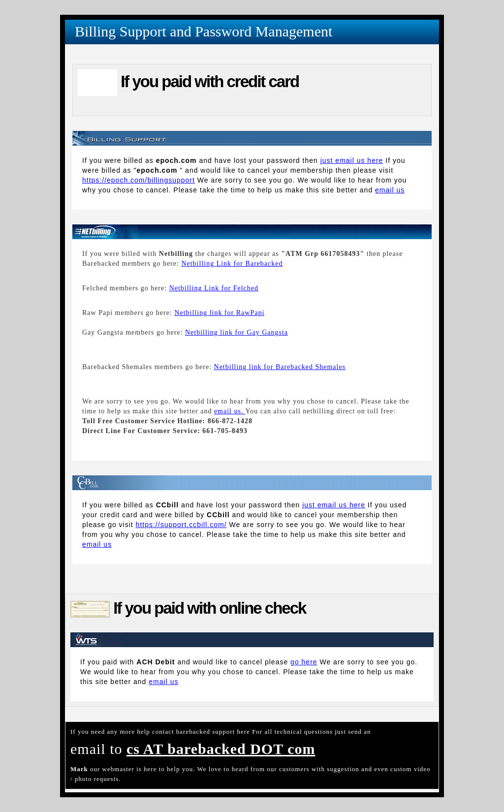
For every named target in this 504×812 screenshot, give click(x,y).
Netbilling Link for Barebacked (232, 264)
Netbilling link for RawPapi (219, 313)
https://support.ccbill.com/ (181, 525)
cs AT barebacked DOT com (221, 749)
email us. (230, 411)
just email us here (352, 160)
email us (390, 190)
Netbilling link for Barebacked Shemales (280, 367)
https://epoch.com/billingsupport (139, 180)
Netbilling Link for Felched (214, 288)
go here (304, 662)
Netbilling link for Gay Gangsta (236, 332)
